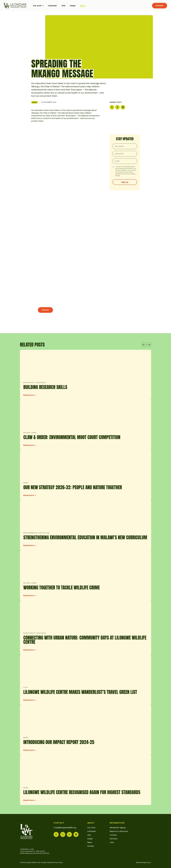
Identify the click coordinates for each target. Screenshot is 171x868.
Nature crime (30, 433)
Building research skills (45, 387)
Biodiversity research (35, 383)
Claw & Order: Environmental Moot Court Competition (72, 437)
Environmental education (36, 533)
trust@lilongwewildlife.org (65, 828)
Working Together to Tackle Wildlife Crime (62, 588)
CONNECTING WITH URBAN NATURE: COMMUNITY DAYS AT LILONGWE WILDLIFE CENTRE (85, 640)
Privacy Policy (58, 862)
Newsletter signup (118, 828)
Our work (38, 6)
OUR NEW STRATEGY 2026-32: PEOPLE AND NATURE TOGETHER (73, 487)
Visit (63, 6)
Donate (160, 6)
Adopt (73, 6)
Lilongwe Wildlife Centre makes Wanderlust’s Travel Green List (80, 692)
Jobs (112, 842)
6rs (150, 862)
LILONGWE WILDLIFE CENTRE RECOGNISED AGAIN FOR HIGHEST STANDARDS (82, 792)
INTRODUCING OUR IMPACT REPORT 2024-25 (59, 742)
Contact (113, 835)
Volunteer (52, 6)
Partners (114, 839)
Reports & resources (119, 831)
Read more (30, 395)
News (83, 6)
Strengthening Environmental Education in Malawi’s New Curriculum (85, 537)
